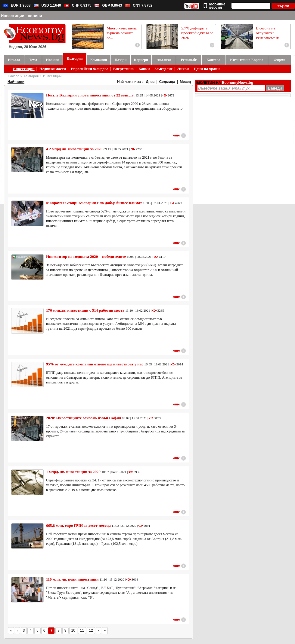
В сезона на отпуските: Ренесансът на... (269, 33)
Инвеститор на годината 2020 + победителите (86, 256)
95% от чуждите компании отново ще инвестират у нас (95, 364)
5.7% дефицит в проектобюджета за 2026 (197, 33)
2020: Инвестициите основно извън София (84, 418)
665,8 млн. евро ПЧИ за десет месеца (78, 525)
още (177, 135)
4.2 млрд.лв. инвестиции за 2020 (75, 149)
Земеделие (163, 69)
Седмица (167, 82)
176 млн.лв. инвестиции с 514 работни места (85, 310)
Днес (150, 82)
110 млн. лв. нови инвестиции (73, 579)
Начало (14, 76)
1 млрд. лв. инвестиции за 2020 (73, 472)
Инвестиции (24, 69)
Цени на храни (207, 69)
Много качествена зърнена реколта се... (122, 33)
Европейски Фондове (90, 69)
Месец (185, 82)
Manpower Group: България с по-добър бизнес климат (94, 203)
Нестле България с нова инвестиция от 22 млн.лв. (90, 95)
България (31, 76)
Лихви (183, 69)
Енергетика (123, 69)
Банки (144, 69)
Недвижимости (53, 69)
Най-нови (16, 82)
